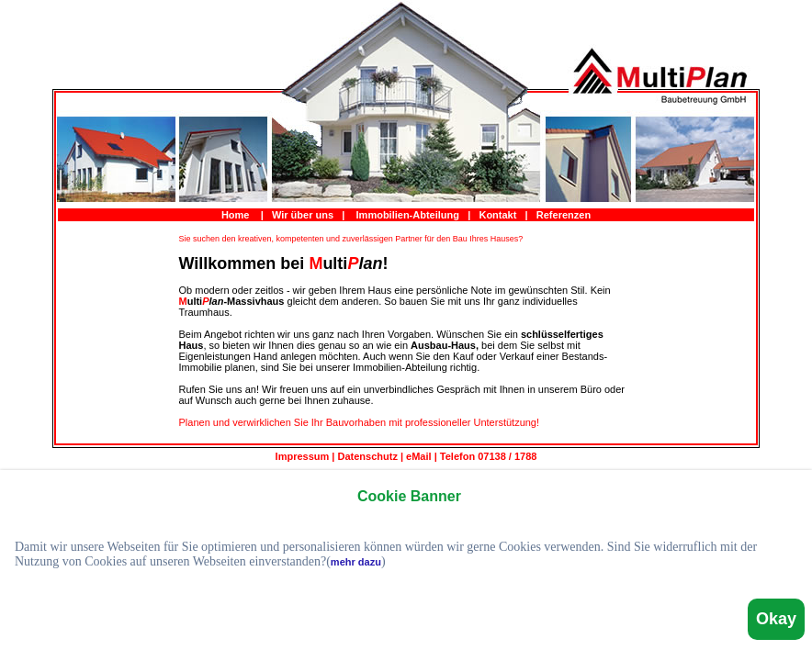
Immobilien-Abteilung (408, 215)
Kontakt (497, 215)
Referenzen (564, 215)
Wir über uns (303, 215)
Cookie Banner (409, 496)
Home (236, 215)
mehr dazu (356, 562)
